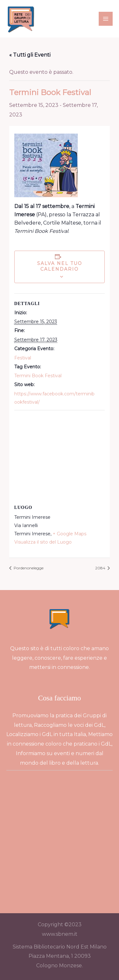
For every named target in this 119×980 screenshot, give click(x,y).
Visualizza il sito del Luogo (43, 542)
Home (60, 789)
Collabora (63, 819)
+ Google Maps (69, 534)
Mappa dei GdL (60, 877)
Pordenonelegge (28, 568)
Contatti (63, 810)
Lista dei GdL (60, 886)
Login (60, 838)
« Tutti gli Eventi (30, 55)
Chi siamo (63, 800)
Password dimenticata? (63, 868)
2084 (101, 568)
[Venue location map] (60, 456)
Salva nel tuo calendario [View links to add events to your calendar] (60, 266)
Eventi (60, 905)
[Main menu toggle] (106, 19)
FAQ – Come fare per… (63, 848)
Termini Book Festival (38, 376)
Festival (23, 358)
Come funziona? (60, 896)
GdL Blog (60, 828)
